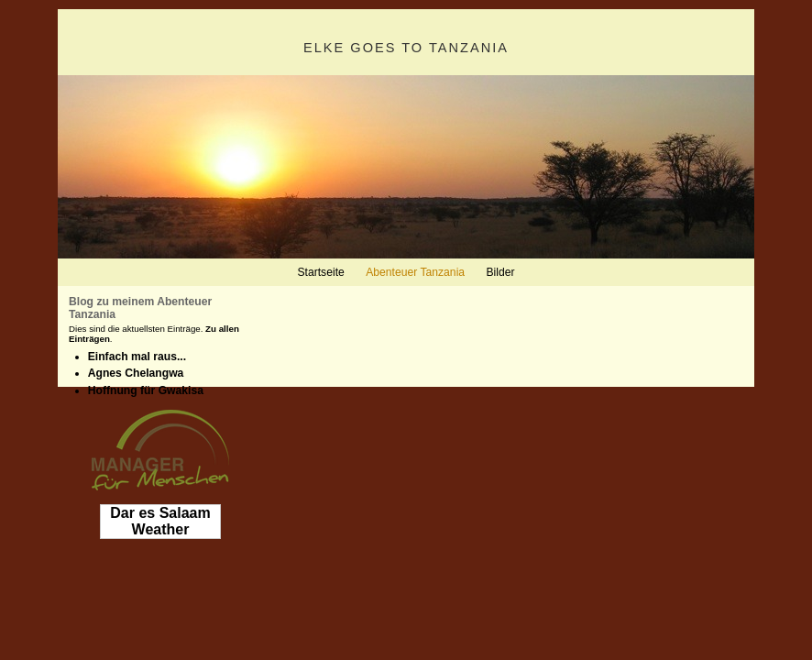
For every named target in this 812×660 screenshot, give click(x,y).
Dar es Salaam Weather (160, 521)
